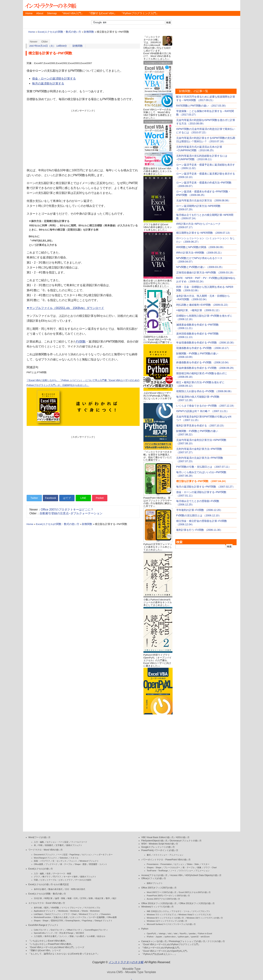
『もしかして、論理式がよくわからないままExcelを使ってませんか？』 (64, 954)
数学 (108, 898)
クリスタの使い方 (216, 941)
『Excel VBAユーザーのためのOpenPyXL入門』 (165, 951)
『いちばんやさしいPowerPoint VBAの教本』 (51, 944)
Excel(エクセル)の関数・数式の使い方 (59, 32)
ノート (173, 871)
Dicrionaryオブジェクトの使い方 (186, 841)
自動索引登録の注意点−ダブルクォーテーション (71, 513)
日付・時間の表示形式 (75, 889)
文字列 (83, 898)
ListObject (38, 914)
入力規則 (38, 936)
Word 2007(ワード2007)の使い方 (161, 892)
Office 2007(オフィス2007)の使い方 (159, 888)
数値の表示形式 (55, 889)
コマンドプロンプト (201, 911)
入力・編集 (39, 842)
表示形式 (80, 933)
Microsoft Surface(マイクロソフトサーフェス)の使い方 (171, 924)
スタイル (74, 858)
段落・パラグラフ (42, 861)
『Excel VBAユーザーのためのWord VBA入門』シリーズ (56, 947)
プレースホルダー (172, 867)
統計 (114, 898)
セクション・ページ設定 (58, 842)
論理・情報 (60, 898)
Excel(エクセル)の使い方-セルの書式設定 (49, 884)
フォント (73, 861)
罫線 (72, 936)
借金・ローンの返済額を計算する (54, 79)
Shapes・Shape (41, 921)
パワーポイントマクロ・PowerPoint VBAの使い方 (166, 860)
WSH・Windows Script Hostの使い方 (160, 844)
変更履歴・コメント (98, 864)
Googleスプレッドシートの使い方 (158, 847)
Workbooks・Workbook (69, 911)
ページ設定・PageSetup (69, 855)
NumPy (183, 933)
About (40, 13)
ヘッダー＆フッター (104, 855)
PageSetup (87, 921)
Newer (34, 42)
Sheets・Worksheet (91, 911)
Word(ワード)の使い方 (39, 837)
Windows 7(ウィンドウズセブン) (161, 915)
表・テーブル (66, 864)
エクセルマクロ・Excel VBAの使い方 (47, 903)
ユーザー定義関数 (97, 917)
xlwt (176, 933)
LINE (83, 498)
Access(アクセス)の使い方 (154, 875)
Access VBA (176, 875)
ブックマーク (52, 864)
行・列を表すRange (64, 933)
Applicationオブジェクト (45, 911)
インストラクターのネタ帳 (50, 5)
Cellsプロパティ (41, 930)
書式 (149, 855)
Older (45, 42)
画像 (199, 867)
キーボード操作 (71, 877)
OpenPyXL (152, 933)
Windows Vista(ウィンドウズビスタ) (195, 915)
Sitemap (52, 13)
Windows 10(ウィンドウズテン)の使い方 (205, 918)
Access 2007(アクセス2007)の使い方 (163, 899)
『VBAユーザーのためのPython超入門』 (161, 948)
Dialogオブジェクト (104, 921)
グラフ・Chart (70, 914)
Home (29, 13)
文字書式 (60, 845)
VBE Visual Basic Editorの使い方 (157, 837)
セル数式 (80, 936)
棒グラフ (46, 877)
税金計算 (99, 898)
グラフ (37, 877)
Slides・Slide (193, 864)
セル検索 (91, 936)
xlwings (162, 933)
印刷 (40, 845)
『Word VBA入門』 (72, 13)
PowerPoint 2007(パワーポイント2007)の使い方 (168, 896)
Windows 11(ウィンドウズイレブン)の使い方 (167, 921)
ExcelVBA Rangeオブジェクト (43, 925)
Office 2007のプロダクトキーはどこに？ (67, 510)
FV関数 (81, 342)
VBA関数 (55, 908)
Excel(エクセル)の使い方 (41, 869)
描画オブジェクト (74, 845)
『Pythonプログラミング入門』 (140, 13)
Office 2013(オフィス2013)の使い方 (197, 903)
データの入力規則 (83, 880)
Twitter (34, 498)
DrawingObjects (73, 921)
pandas (192, 933)
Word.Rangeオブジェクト (46, 858)
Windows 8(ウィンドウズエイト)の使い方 (165, 918)
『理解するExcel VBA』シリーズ (45, 950)
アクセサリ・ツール (181, 911)
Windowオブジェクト (89, 861)
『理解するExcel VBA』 (102, 13)
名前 (48, 873)
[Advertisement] (83, 138)
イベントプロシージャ (72, 908)
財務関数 (89, 32)
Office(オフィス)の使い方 (154, 878)
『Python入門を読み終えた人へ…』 (159, 954)
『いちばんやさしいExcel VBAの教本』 (48, 941)
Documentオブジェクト (44, 855)
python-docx (170, 937)
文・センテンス (60, 861)
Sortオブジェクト (53, 914)
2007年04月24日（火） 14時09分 (48, 46)
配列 (46, 908)
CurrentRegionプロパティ (97, 930)
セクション (87, 855)
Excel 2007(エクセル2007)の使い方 (195, 892)
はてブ (67, 498)
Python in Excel (205, 933)
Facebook (51, 498)
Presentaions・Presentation (159, 864)
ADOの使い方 (183, 837)
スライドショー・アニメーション (168, 855)
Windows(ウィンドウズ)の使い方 (157, 907)
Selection (64, 858)
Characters (106, 914)
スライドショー (186, 871)
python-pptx (183, 937)
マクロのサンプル (92, 908)
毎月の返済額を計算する (48, 83)
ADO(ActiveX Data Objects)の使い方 (203, 875)
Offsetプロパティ (75, 930)
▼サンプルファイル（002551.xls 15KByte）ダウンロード (65, 308)
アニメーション (203, 871)
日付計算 (38, 898)
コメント (63, 936)
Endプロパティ (58, 930)
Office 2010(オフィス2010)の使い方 (159, 903)
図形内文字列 (57, 921)
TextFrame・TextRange (157, 871)
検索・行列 (73, 898)
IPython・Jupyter (154, 937)
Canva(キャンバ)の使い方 (154, 941)
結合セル (101, 936)
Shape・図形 (81, 864)
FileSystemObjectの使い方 (154, 841)
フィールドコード (79, 842)
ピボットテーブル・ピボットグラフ (57, 880)
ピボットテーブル (78, 917)
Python (145, 929)
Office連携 (39, 864)
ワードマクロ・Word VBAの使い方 (46, 850)
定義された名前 (61, 917)
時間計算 (48, 898)
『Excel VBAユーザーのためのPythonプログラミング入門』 (171, 944)
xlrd (170, 933)
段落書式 (49, 845)
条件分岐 (38, 908)
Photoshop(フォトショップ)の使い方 (187, 941)
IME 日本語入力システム (158, 911)
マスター (205, 864)
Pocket (100, 498)
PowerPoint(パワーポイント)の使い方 (160, 850)
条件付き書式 (40, 889)
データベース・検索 (62, 873)
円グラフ (57, 877)
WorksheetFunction (43, 917)
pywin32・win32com (200, 937)
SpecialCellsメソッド (43, 933)
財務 (91, 898)
